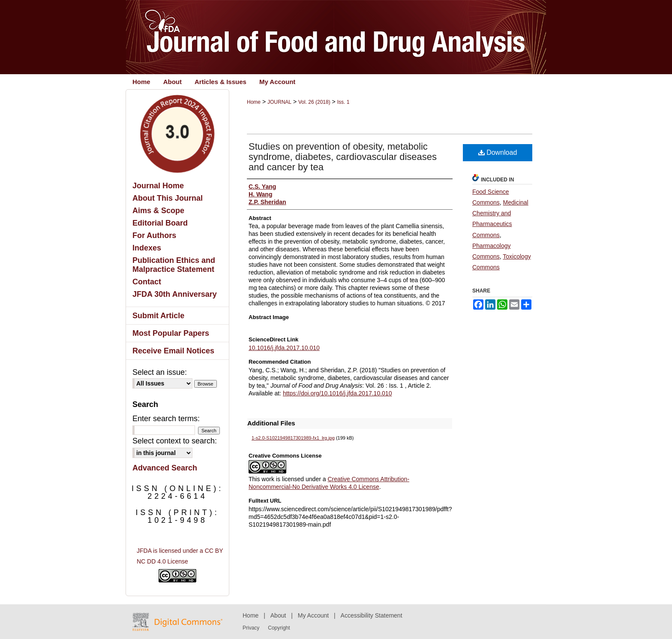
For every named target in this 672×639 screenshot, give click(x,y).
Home (254, 102)
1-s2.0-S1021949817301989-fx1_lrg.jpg (293, 438)
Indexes (147, 248)
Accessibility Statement (372, 615)
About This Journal (168, 198)
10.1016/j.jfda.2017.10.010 (284, 348)
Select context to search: (175, 441)
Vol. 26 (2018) (314, 102)
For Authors (154, 235)
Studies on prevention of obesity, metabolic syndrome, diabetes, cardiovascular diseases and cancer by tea (343, 157)
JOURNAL (279, 102)
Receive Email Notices (173, 351)
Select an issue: (160, 372)
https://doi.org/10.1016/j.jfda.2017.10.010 (337, 393)
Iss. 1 (343, 102)
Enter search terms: (166, 419)
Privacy (251, 628)
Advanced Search (165, 468)
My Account (313, 615)
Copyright (279, 628)
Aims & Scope (158, 211)
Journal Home (158, 186)
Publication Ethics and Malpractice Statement (174, 265)
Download (498, 152)
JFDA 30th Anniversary (175, 294)
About (278, 615)
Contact (147, 282)
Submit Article (158, 316)
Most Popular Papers (171, 333)
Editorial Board (160, 223)
